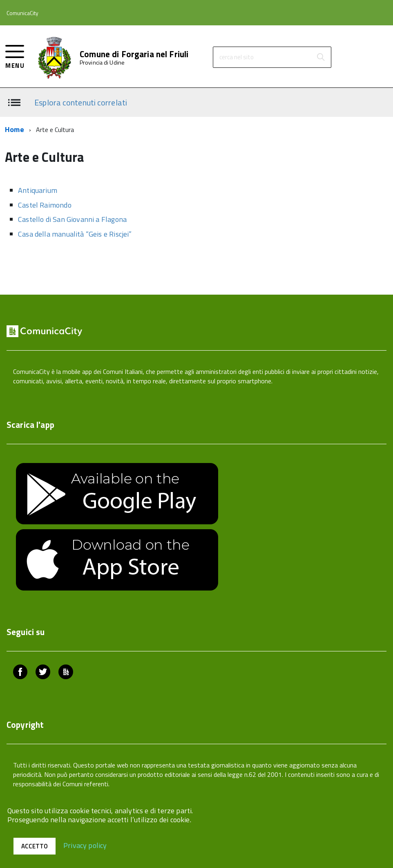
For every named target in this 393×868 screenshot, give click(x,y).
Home (15, 129)
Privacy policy (85, 845)
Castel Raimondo (45, 205)
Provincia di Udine (102, 63)
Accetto (35, 846)
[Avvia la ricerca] (321, 57)
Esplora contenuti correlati (81, 102)
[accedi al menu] (15, 56)
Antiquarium (38, 190)
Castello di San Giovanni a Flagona (72, 219)
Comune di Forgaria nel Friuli (134, 54)
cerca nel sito (237, 57)
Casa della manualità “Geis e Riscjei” (75, 234)
